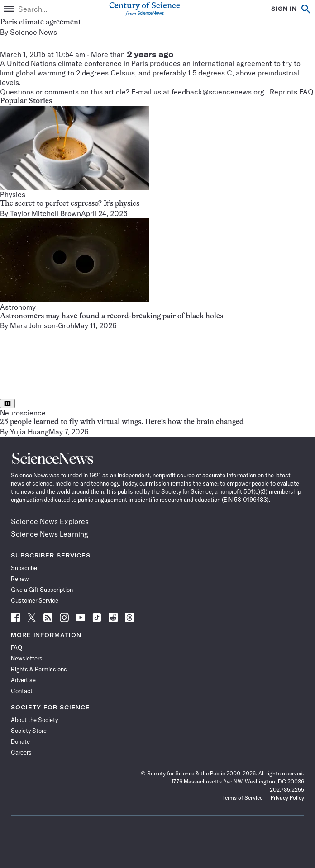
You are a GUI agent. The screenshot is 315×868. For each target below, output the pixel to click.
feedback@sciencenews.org (218, 92)
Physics (13, 194)
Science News (33, 32)
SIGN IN (284, 9)
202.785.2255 (287, 790)
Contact (22, 691)
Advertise (23, 680)
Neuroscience (23, 413)
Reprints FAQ (292, 92)
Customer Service (35, 600)
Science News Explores (50, 521)
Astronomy (18, 307)
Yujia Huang (29, 432)
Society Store (29, 731)
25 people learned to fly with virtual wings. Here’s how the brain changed (122, 422)
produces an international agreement (211, 63)
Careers (21, 752)
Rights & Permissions (39, 669)
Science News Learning (50, 534)
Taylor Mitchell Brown (45, 213)
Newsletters (27, 658)
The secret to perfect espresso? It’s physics (70, 204)
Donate (20, 741)
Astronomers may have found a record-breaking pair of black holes (112, 316)
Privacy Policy (287, 798)
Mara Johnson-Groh (42, 325)
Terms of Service (242, 798)
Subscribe (24, 568)
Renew (20, 579)
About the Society (34, 720)
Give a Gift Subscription (42, 590)
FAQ (17, 647)
